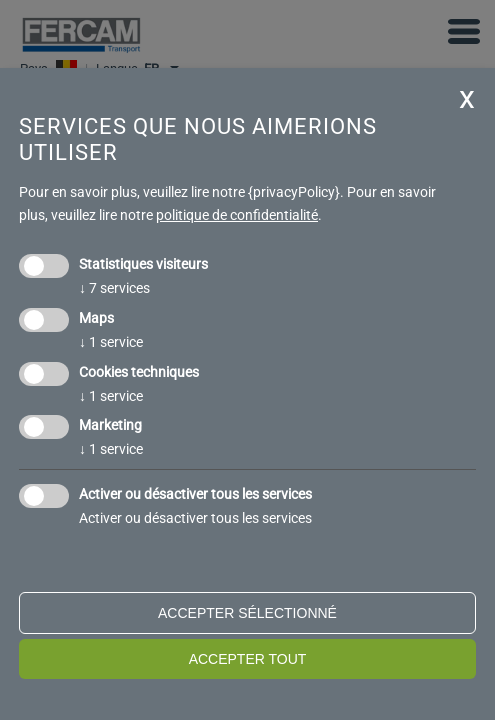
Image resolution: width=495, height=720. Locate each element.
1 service (111, 342)
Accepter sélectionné (247, 613)
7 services (114, 288)
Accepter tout (248, 659)
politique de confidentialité (237, 215)
